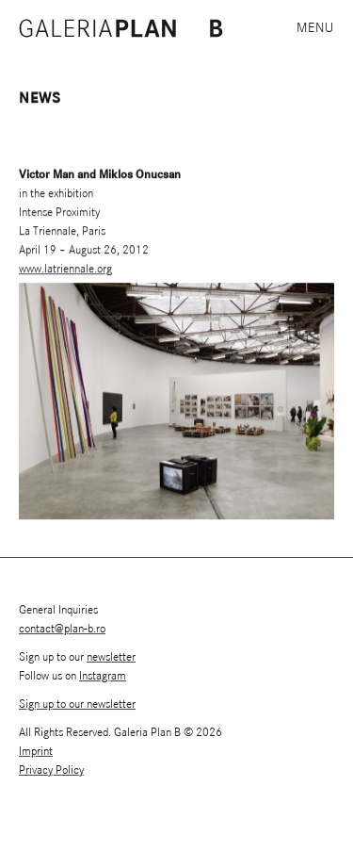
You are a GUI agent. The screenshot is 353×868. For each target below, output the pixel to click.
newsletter (111, 657)
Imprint (36, 752)
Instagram (103, 676)
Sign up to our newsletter (77, 704)
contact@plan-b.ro (62, 629)
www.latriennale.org (65, 269)
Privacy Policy (51, 770)
